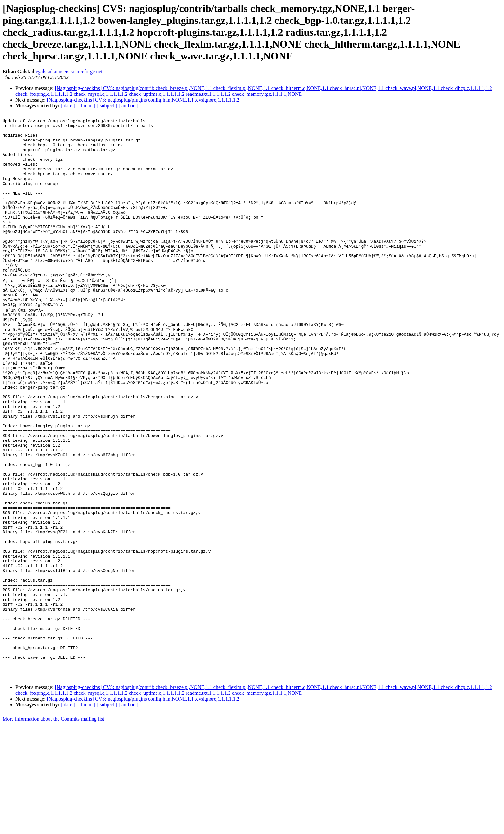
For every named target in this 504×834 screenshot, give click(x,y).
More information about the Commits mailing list (53, 828)
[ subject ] (107, 106)
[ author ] (128, 106)
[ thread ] (86, 106)
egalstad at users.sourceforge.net (69, 72)
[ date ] (68, 106)
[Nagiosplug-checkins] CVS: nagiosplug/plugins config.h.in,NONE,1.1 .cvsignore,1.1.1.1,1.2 (143, 100)
